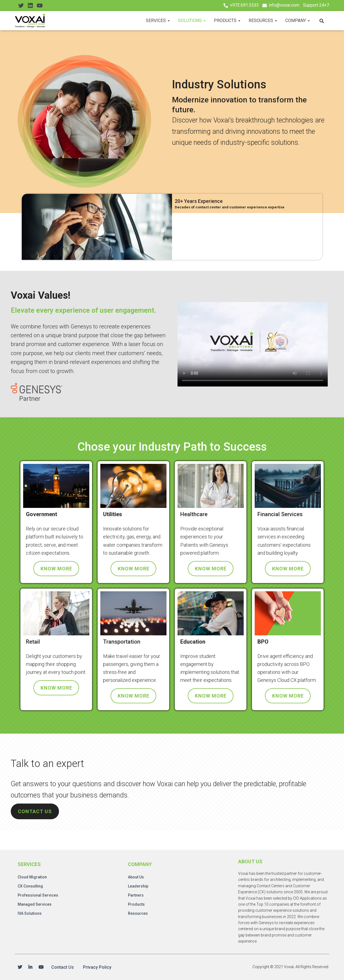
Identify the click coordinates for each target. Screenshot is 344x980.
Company (298, 21)
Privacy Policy (97, 967)
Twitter (20, 967)
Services (158, 21)
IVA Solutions (30, 913)
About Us (136, 877)
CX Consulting (30, 886)
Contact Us (63, 967)
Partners (136, 895)
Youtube (41, 967)
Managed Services (35, 904)
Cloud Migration (32, 877)
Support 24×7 (316, 5)
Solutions (192, 21)
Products (227, 21)
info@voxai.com (284, 5)
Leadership (138, 886)
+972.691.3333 (244, 5)
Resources (263, 21)
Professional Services (38, 895)
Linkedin (30, 967)
